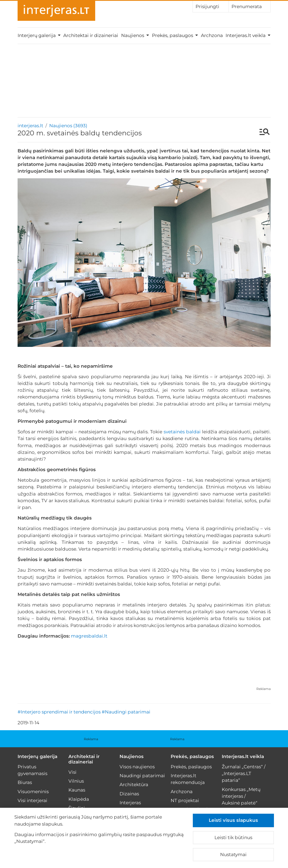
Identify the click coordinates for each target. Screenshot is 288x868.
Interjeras (130, 803)
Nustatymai (233, 854)
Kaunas (77, 790)
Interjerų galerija (37, 756)
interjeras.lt (30, 126)
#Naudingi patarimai (126, 712)
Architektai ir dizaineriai (91, 35)
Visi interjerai (32, 800)
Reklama (264, 689)
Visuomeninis (33, 792)
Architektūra (134, 785)
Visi (72, 772)
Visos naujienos (137, 767)
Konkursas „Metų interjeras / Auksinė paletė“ (241, 796)
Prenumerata (250, 6)
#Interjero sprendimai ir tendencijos (59, 712)
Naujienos (132, 756)
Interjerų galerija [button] (37, 35)
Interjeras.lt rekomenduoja (188, 779)
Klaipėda (79, 799)
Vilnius (76, 781)
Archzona (212, 35)
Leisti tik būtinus (233, 837)
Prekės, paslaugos (192, 756)
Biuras (25, 782)
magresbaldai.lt (89, 636)
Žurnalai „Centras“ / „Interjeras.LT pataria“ (244, 773)
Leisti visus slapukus (233, 820)
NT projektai (185, 800)
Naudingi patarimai (142, 776)
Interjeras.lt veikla (243, 756)
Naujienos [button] (133, 35)
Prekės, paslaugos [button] (173, 35)
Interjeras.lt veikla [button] (246, 35)
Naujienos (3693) (68, 126)
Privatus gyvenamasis (32, 770)
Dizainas (129, 794)
